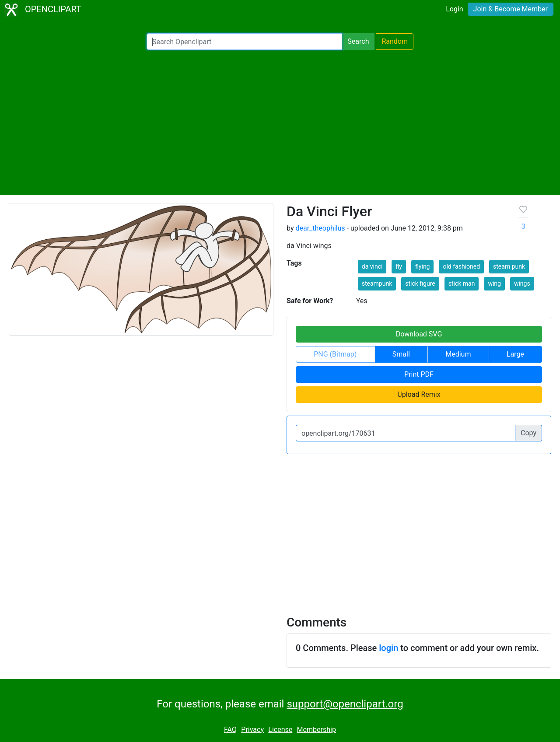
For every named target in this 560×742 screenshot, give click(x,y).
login (388, 648)
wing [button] (494, 283)
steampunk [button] (377, 283)
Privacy (252, 730)
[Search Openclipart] (244, 42)
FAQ (230, 730)
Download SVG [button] (419, 334)
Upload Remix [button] (419, 394)
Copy (528, 433)
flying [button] (423, 266)
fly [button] (399, 266)
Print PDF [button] (419, 374)
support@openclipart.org (345, 704)
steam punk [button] (509, 266)
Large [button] (515, 354)
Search (358, 41)
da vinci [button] (372, 266)
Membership (317, 730)
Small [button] (401, 354)
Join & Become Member (511, 9)
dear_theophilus (320, 228)
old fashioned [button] (461, 266)
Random (395, 41)
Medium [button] (458, 354)
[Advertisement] (280, 122)
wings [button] (522, 283)
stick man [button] (462, 283)
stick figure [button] (420, 283)
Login (454, 9)
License (280, 730)
